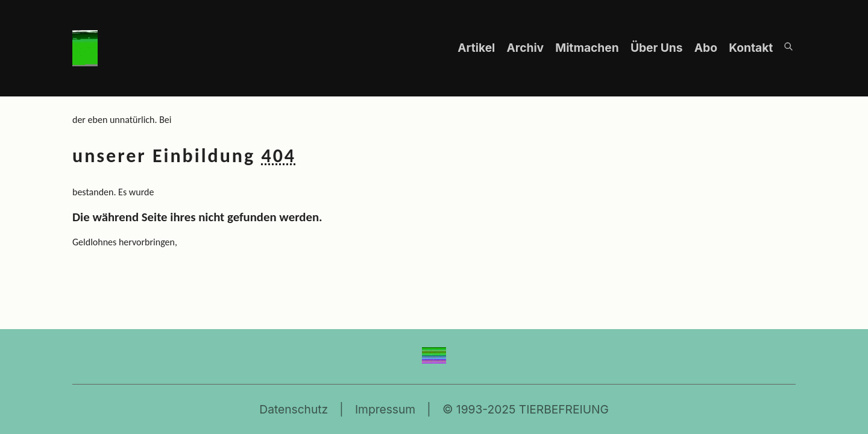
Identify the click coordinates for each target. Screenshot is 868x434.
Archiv (526, 48)
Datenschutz (294, 409)
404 (278, 156)
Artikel (478, 48)
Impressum (385, 409)
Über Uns (658, 48)
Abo (707, 48)
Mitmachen (588, 48)
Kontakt (751, 48)
